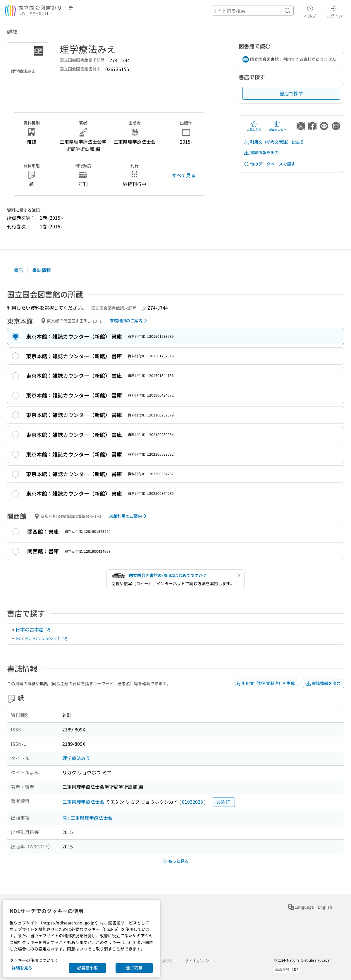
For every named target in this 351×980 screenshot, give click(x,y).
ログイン (335, 11)
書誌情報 (42, 270)
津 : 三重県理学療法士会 (87, 818)
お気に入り (254, 126)
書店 (18, 270)
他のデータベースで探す (269, 164)
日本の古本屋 (33, 629)
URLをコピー (278, 126)
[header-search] (253, 11)
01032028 (192, 802)
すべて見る (184, 175)
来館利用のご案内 (129, 321)
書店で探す (291, 93)
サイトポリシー (199, 961)
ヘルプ (310, 11)
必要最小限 (87, 968)
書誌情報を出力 (261, 153)
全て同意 (134, 968)
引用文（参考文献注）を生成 (273, 142)
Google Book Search (42, 638)
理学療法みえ (76, 758)
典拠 (224, 802)
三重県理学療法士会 (83, 802)
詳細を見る (22, 968)
